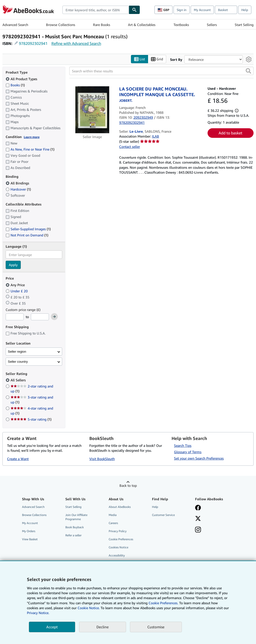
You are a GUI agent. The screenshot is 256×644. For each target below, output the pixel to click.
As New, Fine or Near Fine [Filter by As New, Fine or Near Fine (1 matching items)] (30, 149)
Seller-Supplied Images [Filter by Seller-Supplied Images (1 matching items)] (28, 229)
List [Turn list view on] (140, 59)
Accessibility (117, 556)
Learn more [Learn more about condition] (32, 137)
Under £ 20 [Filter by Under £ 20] (17, 291)
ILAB (156, 136)
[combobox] (96, 10)
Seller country (18, 362)
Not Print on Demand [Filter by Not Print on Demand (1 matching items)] (27, 235)
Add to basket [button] (230, 133)
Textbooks (181, 25)
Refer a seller (73, 535)
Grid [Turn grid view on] (157, 59)
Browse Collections (61, 25)
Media (113, 515)
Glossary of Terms (188, 452)
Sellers (212, 25)
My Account (202, 10)
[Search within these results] (162, 71)
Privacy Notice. (38, 613)
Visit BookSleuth (102, 459)
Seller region (17, 352)
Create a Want (18, 459)
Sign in (182, 10)
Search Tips (183, 445)
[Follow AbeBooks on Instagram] (198, 530)
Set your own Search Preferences (199, 458)
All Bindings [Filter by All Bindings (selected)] (18, 183)
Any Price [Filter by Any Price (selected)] (16, 285)
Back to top (128, 485)
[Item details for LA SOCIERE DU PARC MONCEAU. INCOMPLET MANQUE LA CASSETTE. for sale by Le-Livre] (92, 110)
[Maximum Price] (40, 317)
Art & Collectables (142, 25)
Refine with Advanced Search (76, 43)
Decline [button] (103, 627)
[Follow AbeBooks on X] (198, 519)
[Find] (134, 10)
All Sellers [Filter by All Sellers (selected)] (19, 380)
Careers (113, 523)
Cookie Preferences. (163, 603)
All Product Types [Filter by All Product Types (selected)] (22, 79)
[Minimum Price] (15, 317)
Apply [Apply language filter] (13, 265)
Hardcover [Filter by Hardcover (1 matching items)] (18, 189)
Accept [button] (52, 627)
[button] (248, 71)
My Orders (29, 531)
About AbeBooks (120, 507)
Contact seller (130, 147)
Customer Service (163, 515)
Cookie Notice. (89, 608)
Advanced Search (15, 25)
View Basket (30, 539)
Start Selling (244, 25)
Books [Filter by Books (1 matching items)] (15, 85)
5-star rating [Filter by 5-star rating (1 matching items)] (31, 419)
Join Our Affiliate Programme (76, 517)
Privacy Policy (118, 531)
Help (245, 10)
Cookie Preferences (121, 539)
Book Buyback (75, 527)
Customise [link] (156, 627)
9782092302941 (33, 43)
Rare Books (102, 25)
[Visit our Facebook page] (198, 508)
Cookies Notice (118, 547)
